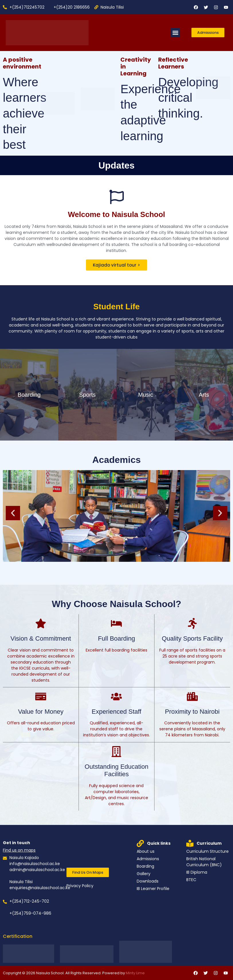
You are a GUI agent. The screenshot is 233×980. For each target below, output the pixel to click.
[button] (175, 33)
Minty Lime (135, 973)
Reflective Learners (173, 63)
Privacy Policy (80, 886)
